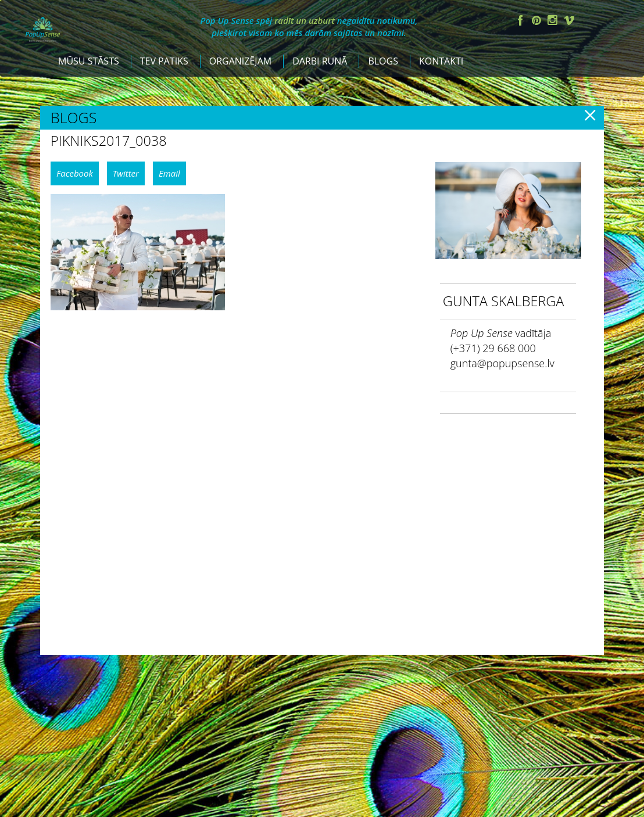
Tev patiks (268, 61)
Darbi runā (424, 61)
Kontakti (546, 61)
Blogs (488, 61)
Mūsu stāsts (193, 61)
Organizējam (344, 61)
